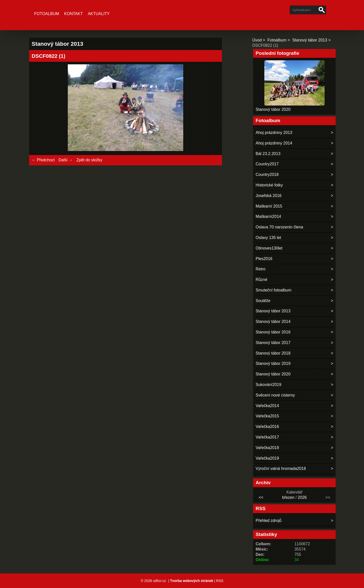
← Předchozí (43, 160)
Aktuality (99, 14)
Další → (66, 160)
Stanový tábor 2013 (310, 40)
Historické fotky (269, 185)
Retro (260, 269)
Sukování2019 (268, 385)
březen (288, 497)
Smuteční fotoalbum (273, 290)
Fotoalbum (47, 14)
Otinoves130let (269, 248)
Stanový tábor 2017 (273, 343)
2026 (302, 497)
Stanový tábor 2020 (273, 109)
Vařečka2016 (267, 427)
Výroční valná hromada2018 (281, 469)
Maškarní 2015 (269, 206)
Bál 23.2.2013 (268, 154)
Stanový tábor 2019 (273, 363)
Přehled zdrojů (268, 521)
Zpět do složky (89, 160)
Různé (261, 280)
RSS (220, 581)
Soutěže (263, 301)
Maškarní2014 (268, 216)
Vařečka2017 (267, 437)
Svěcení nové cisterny (275, 395)
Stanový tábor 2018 (273, 353)
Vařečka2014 (267, 406)
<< (261, 497)
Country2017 (267, 164)
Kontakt (73, 14)
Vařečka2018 (267, 448)
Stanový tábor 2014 (273, 322)
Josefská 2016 (268, 196)
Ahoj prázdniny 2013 (274, 133)
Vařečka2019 (267, 458)
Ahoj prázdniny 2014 (274, 143)
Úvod (257, 40)
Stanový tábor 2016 (273, 332)
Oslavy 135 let (268, 238)
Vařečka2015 (267, 416)
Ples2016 (264, 259)
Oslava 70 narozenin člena (279, 227)
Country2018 (267, 175)
